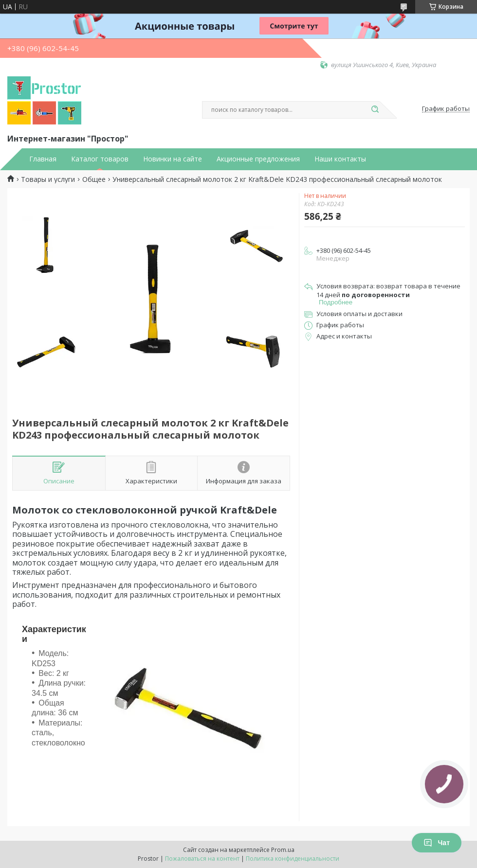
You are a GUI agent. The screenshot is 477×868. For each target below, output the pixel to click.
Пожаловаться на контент (202, 859)
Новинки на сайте (173, 159)
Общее (94, 179)
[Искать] (375, 110)
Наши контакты (340, 159)
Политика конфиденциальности (293, 859)
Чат (437, 843)
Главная (43, 159)
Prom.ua (283, 850)
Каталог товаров (100, 159)
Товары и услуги (48, 179)
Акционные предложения (258, 159)
